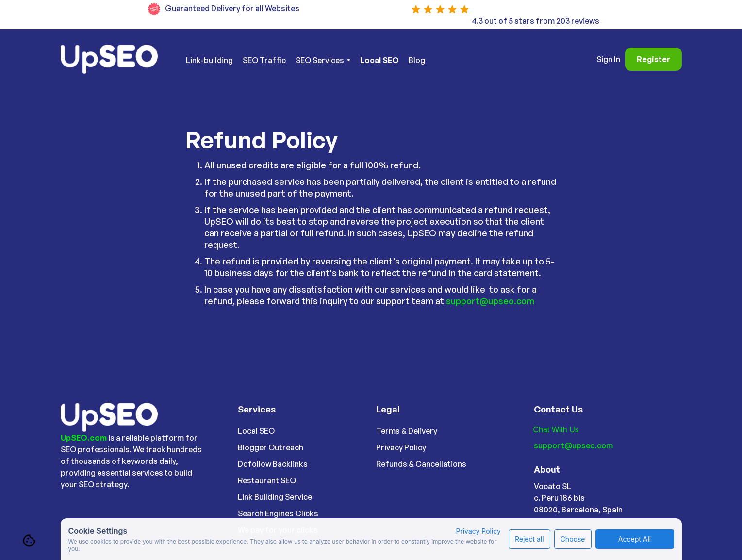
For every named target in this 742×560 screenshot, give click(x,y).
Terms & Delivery (407, 431)
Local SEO (256, 431)
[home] (115, 59)
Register (653, 59)
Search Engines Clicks (278, 513)
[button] (323, 60)
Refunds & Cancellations (421, 464)
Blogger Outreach (271, 447)
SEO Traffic (264, 60)
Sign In (608, 59)
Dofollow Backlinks (273, 464)
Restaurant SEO (267, 480)
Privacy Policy (401, 447)
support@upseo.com (490, 301)
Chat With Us (556, 430)
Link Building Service (275, 497)
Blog (417, 60)
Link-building (209, 60)
